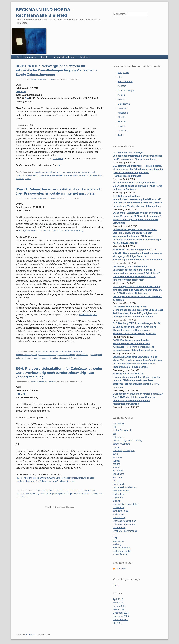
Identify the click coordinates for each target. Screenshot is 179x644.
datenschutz (119, 437)
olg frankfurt (119, 494)
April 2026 (118, 599)
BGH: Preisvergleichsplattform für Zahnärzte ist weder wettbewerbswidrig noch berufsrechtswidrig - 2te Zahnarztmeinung (59, 373)
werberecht (83, 175)
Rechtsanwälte (125, 81)
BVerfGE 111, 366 (88, 314)
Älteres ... (117, 623)
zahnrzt (28, 179)
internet (116, 467)
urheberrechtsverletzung (125, 531)
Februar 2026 (119, 606)
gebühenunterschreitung (77, 172)
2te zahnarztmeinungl (43, 172)
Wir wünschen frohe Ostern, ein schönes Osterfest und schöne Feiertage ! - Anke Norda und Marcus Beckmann (137, 186)
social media (119, 514)
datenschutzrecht (121, 444)
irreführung (118, 471)
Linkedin (122, 126)
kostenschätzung (32, 175)
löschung (117, 477)
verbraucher (119, 541)
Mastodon (123, 113)
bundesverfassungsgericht (26, 355)
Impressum (30, 57)
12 (37, 241)
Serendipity (30, 634)
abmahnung (119, 424)
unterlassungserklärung (124, 524)
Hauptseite (84, 57)
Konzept (122, 86)
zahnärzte (20, 179)
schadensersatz (121, 511)
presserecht (119, 507)
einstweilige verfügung (124, 450)
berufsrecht (57, 172)
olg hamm (118, 497)
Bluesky (122, 117)
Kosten (121, 95)
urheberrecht (119, 528)
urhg (115, 534)
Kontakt (44, 57)
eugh (115, 454)
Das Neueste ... (120, 619)
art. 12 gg (57, 351)
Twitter (121, 135)
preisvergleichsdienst (61, 175)
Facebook (123, 131)
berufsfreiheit (67, 351)
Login (115, 585)
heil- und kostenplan (67, 355)
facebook (117, 457)
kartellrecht (118, 474)
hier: (59, 165)
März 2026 (118, 603)
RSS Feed (121, 569)
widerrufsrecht (120, 554)
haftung (116, 464)
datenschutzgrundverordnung (127, 440)
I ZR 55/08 (21, 92)
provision (74, 175)
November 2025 (121, 616)
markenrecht (119, 484)
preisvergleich (46, 175)
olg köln (117, 501)
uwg (115, 538)
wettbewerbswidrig (122, 551)
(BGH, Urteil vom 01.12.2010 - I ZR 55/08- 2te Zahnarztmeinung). (51, 231)
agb (115, 427)
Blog (18, 57)
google (116, 461)
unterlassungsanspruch (124, 521)
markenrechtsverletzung (125, 487)
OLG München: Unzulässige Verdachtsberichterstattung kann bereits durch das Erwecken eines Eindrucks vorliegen (138, 156)
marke (116, 481)
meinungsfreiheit (121, 491)
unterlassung (119, 518)
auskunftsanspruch (122, 430)
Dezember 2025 (121, 613)
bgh (64, 172)
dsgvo (116, 447)
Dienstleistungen (126, 90)
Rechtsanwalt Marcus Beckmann (43, 79)
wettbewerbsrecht (96, 175)
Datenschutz (124, 104)
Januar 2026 (119, 609)
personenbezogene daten (125, 504)
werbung (117, 544)
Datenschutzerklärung (63, 57)
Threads (122, 122)
